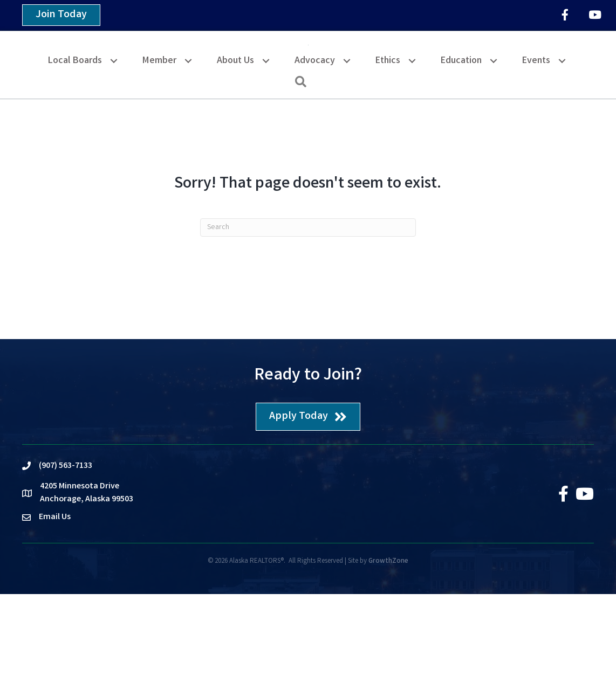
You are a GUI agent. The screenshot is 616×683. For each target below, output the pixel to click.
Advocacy (315, 150)
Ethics (388, 150)
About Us (235, 150)
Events (536, 150)
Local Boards (75, 150)
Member (159, 150)
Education (461, 150)
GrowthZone (388, 651)
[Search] (308, 316)
